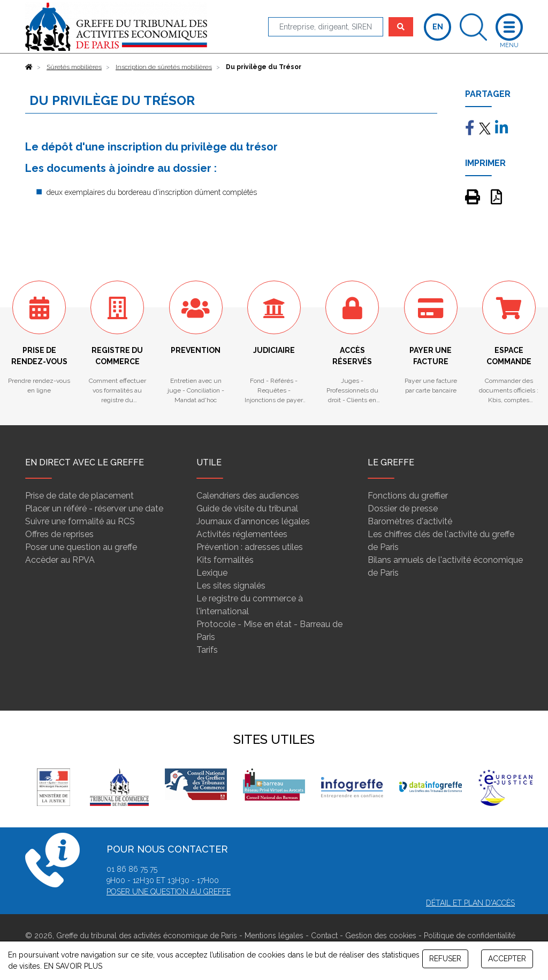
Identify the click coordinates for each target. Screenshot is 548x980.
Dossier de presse (403, 508)
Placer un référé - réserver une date (94, 508)
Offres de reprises (59, 534)
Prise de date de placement (79, 496)
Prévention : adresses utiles (250, 547)
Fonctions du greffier (408, 496)
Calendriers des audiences (248, 496)
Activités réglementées (242, 534)
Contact (324, 936)
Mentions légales (274, 936)
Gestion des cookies (381, 936)
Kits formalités (225, 560)
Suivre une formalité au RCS (80, 521)
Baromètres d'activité (410, 521)
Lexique (212, 573)
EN (438, 27)
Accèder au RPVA (60, 560)
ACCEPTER (507, 959)
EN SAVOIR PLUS (73, 966)
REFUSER (445, 959)
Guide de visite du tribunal (247, 508)
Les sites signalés (231, 586)
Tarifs (207, 650)
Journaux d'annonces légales (253, 521)
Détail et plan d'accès (470, 903)
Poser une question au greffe (81, 547)
